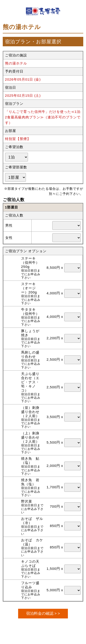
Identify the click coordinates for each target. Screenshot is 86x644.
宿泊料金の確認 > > (43, 613)
